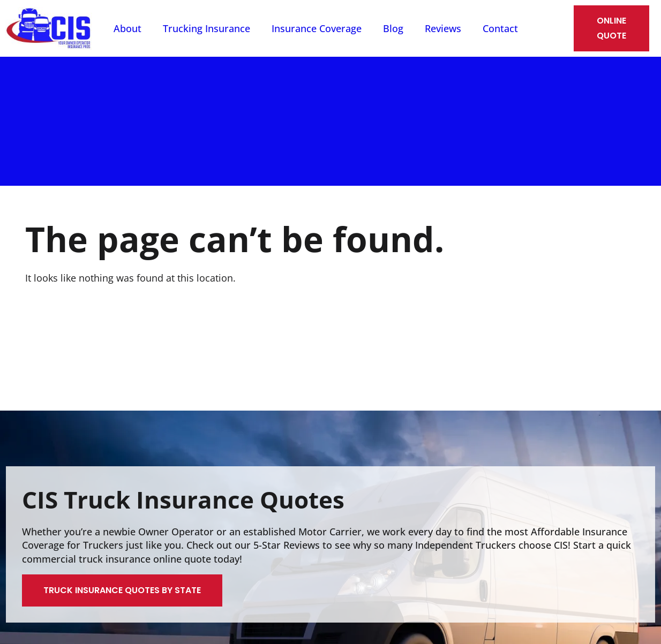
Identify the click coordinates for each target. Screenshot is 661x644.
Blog (393, 28)
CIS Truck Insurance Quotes (183, 499)
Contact (500, 28)
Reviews (443, 28)
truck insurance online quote (145, 559)
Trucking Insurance (206, 28)
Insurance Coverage (317, 28)
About (127, 28)
